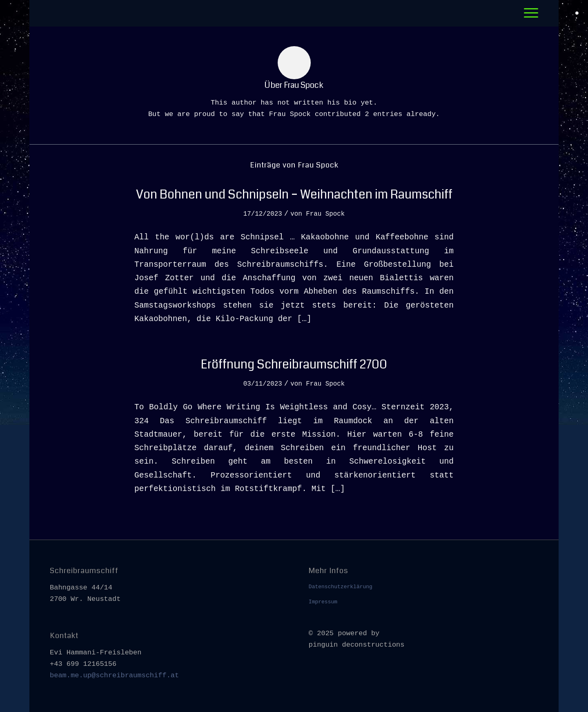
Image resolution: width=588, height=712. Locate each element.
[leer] (52, 13)
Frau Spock (325, 214)
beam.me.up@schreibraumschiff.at (114, 675)
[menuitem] (528, 13)
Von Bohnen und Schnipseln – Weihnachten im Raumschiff (294, 194)
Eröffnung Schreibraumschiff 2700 (294, 364)
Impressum (323, 602)
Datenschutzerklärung (341, 587)
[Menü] (528, 13)
